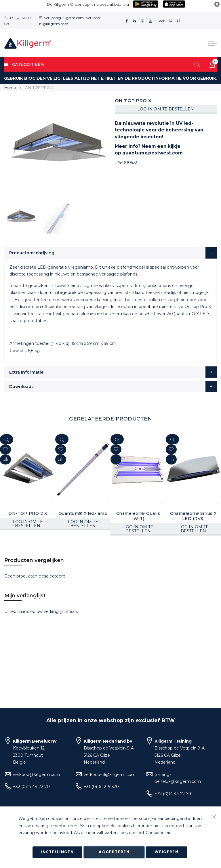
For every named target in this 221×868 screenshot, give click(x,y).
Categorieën (24, 64)
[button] (5, 459)
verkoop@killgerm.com (64, 18)
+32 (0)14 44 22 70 (31, 787)
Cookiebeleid (159, 833)
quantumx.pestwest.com (153, 153)
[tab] (111, 253)
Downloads (21, 387)
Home (10, 87)
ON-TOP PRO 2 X (28, 513)
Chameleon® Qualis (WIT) (138, 516)
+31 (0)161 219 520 (101, 787)
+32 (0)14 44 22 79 (173, 794)
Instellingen (57, 852)
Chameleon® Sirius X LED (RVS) (193, 516)
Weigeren (166, 852)
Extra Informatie (26, 372)
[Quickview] (7, 439)
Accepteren (114, 852)
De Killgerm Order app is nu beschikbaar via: (88, 4)
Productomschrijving (32, 253)
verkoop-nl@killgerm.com (110, 775)
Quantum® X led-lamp (83, 513)
